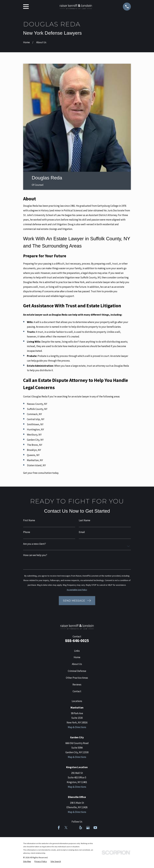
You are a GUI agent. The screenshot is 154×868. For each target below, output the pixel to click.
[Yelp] (81, 828)
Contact (77, 691)
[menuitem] (27, 862)
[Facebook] (59, 828)
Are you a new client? (35, 544)
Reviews (77, 685)
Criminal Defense (77, 671)
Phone (27, 532)
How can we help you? (35, 555)
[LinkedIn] (73, 828)
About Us (77, 664)
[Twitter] (66, 828)
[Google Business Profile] (88, 828)
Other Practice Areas (77, 678)
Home (77, 657)
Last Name (85, 520)
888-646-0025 (77, 641)
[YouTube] (95, 828)
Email (82, 532)
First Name (29, 520)
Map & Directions (77, 727)
